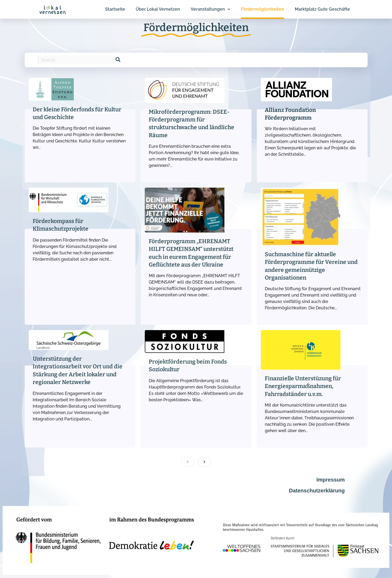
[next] (204, 462)
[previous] (188, 462)
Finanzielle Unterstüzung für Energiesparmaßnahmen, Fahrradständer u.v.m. (303, 386)
